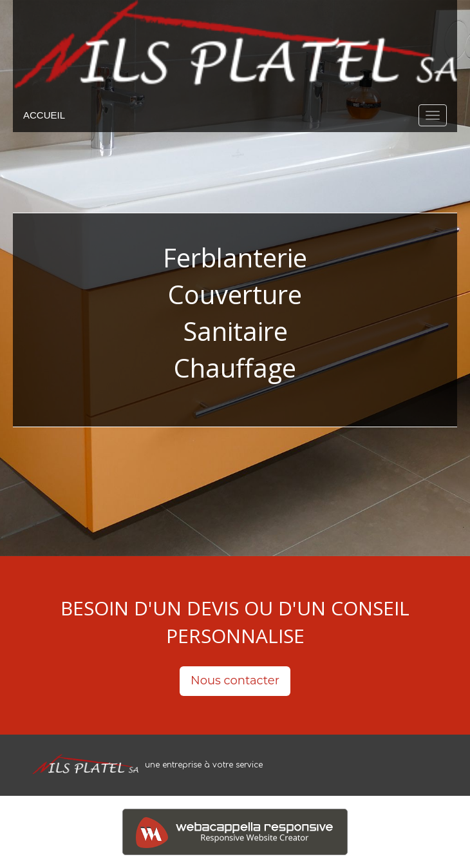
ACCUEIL (44, 115)
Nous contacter (235, 680)
